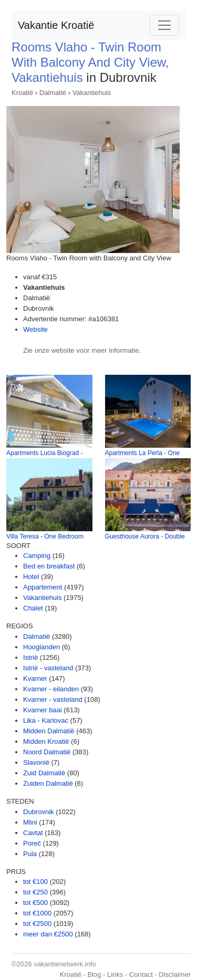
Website (35, 329)
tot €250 (35, 892)
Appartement (43, 587)
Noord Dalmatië (47, 752)
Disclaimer (175, 974)
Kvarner (35, 678)
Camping (37, 556)
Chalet (33, 608)
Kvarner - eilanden (51, 689)
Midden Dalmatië (49, 731)
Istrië (30, 657)
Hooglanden (42, 647)
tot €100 (35, 882)
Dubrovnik (39, 812)
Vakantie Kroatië (56, 25)
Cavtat (33, 833)
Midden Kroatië (46, 741)
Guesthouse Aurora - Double (145, 536)
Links (115, 974)
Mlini (30, 822)
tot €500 (35, 903)
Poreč (32, 843)
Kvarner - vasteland (53, 699)
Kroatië (22, 93)
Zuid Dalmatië (44, 773)
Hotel (31, 577)
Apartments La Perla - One (143, 453)
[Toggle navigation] (164, 25)
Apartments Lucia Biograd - (44, 453)
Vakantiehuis (92, 93)
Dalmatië (53, 93)
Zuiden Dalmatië (48, 783)
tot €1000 (37, 913)
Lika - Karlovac (46, 720)
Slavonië (36, 762)
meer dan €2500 (48, 934)
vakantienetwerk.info (65, 964)
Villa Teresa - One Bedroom (45, 536)
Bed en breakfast (49, 566)
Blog (94, 974)
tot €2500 (37, 924)
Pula (30, 854)
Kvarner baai (43, 710)
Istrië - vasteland (48, 668)
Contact (141, 974)
